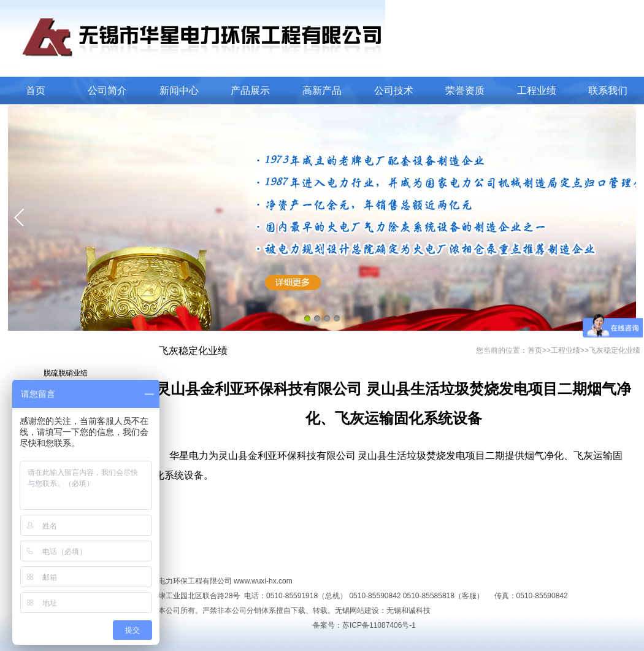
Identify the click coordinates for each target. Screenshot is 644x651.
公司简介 (107, 91)
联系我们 (608, 91)
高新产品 (322, 91)
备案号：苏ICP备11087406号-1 (364, 625)
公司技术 (394, 91)
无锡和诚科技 (408, 611)
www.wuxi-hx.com (263, 581)
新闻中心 (179, 91)
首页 (36, 91)
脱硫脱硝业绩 (66, 373)
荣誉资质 (465, 91)
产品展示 (250, 91)
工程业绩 (537, 91)
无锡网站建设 (357, 611)
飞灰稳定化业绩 (615, 350)
